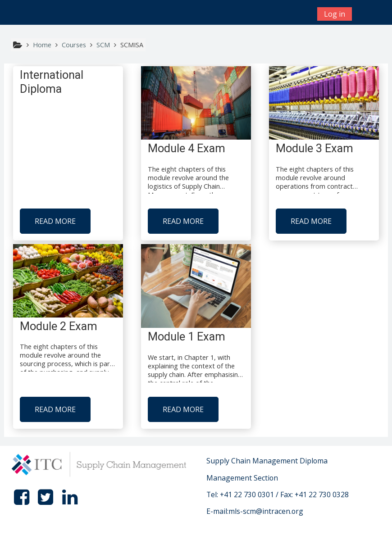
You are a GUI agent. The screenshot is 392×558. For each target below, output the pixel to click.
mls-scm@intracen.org (266, 511)
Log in (335, 14)
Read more (55, 221)
